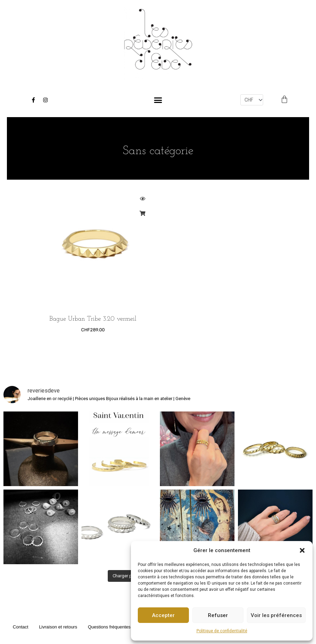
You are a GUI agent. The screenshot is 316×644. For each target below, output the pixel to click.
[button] (302, 550)
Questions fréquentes (109, 626)
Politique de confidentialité (222, 631)
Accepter (163, 615)
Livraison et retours (58, 626)
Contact (21, 626)
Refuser (218, 615)
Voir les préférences (276, 615)
